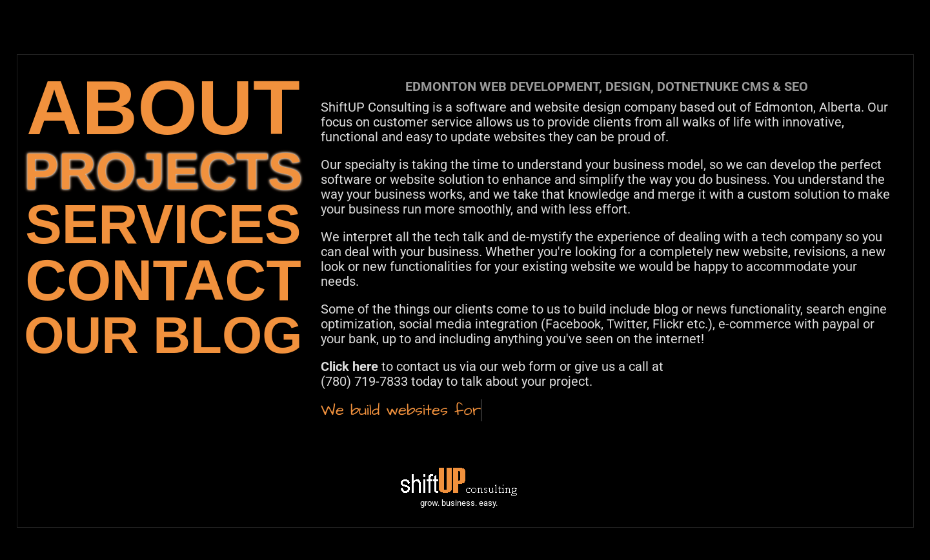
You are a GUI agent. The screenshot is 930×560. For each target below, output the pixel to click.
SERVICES (163, 224)
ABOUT (163, 107)
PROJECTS (163, 171)
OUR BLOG (163, 335)
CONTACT (163, 280)
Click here (349, 366)
